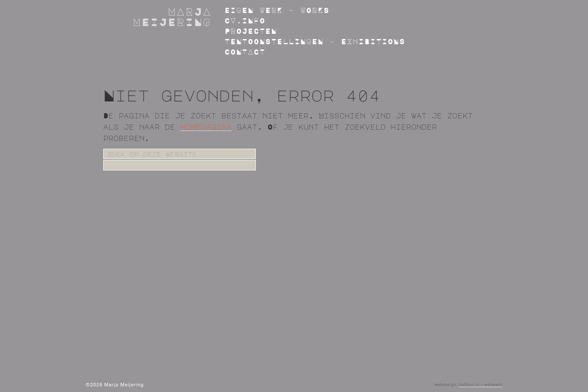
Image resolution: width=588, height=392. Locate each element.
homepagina (206, 127)
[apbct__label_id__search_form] (180, 165)
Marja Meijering (172, 16)
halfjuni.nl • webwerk (481, 385)
